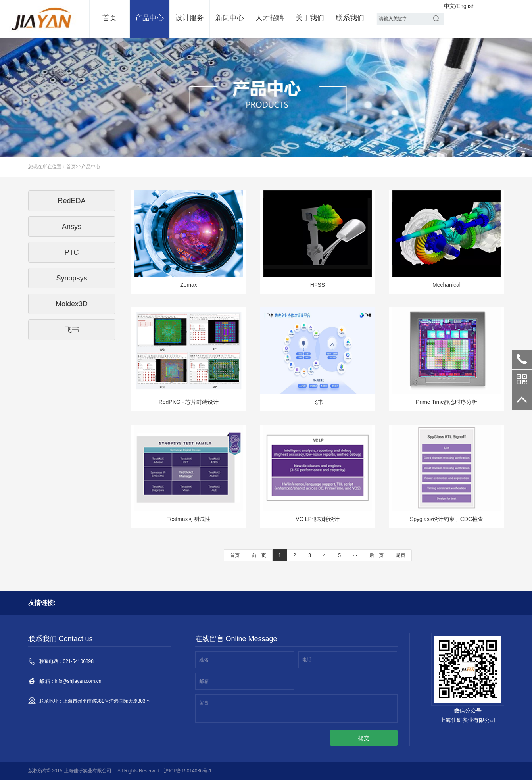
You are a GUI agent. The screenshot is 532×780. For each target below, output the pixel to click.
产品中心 (150, 18)
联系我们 (350, 18)
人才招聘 (270, 18)
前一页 (259, 555)
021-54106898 (522, 359)
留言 (204, 703)
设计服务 (190, 18)
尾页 (401, 555)
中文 (449, 6)
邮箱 (204, 681)
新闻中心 (230, 18)
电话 (307, 660)
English (466, 6)
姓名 (204, 660)
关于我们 (310, 18)
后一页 (376, 555)
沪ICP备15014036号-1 (188, 771)
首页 (109, 18)
